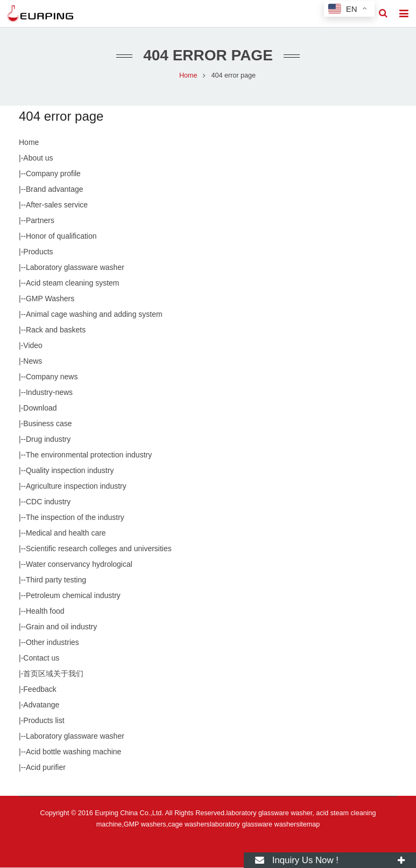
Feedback (40, 690)
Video (33, 346)
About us (38, 158)
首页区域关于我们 (53, 674)
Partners (40, 221)
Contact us (41, 658)
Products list (44, 721)
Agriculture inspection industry (76, 487)
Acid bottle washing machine (73, 752)
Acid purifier (46, 768)
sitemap (308, 825)
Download (40, 408)
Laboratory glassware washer (75, 268)
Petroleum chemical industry (73, 596)
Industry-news (49, 393)
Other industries (52, 643)
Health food (45, 612)
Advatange (41, 705)
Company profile (53, 174)
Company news (52, 377)
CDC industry (48, 502)
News (33, 362)
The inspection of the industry (75, 518)
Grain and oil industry (61, 627)
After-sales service (57, 205)
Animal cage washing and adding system (94, 315)
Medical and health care (66, 533)
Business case (47, 424)
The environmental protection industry (89, 455)
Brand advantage (55, 190)
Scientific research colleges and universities (99, 549)
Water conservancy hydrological (79, 565)
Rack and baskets (56, 330)
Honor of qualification (61, 237)
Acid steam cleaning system (73, 283)
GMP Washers (50, 299)
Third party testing (56, 580)
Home (29, 143)
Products (38, 252)
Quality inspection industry (70, 471)
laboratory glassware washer (253, 825)
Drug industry (48, 440)
